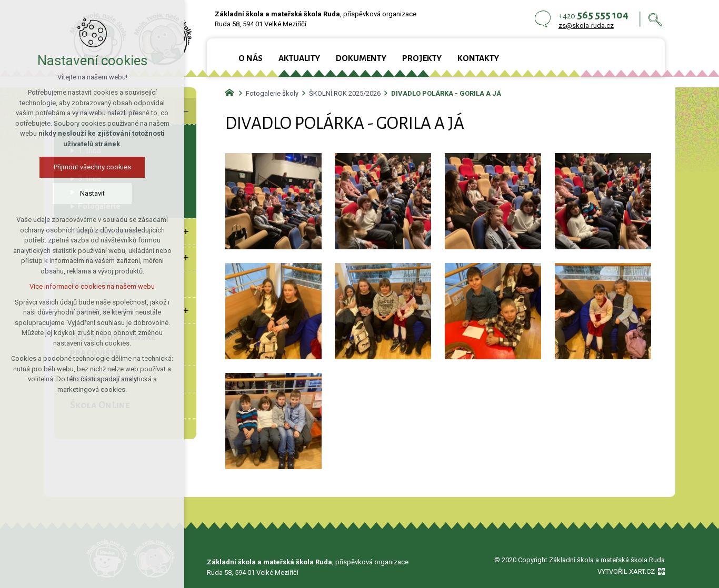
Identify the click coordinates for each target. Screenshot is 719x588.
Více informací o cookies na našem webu (92, 286)
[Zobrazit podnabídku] (186, 231)
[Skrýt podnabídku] (186, 111)
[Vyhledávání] (655, 19)
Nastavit (92, 193)
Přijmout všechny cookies (92, 167)
